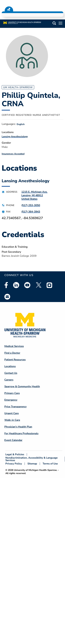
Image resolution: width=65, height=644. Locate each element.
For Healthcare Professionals (21, 433)
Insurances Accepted (13, 154)
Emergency (11, 400)
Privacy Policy (14, 464)
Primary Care (12, 393)
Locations (10, 366)
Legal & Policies (15, 454)
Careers (9, 380)
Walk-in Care (12, 420)
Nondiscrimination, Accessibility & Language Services (31, 459)
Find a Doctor (12, 353)
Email (7, 297)
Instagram (50, 285)
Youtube (27, 285)
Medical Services (14, 346)
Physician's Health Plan (18, 427)
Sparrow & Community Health (22, 386)
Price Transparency (15, 407)
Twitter (38, 285)
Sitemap (32, 464)
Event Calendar (13, 440)
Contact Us (11, 373)
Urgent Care (12, 413)
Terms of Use (50, 464)
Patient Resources (15, 360)
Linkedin (16, 285)
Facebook (6, 285)
